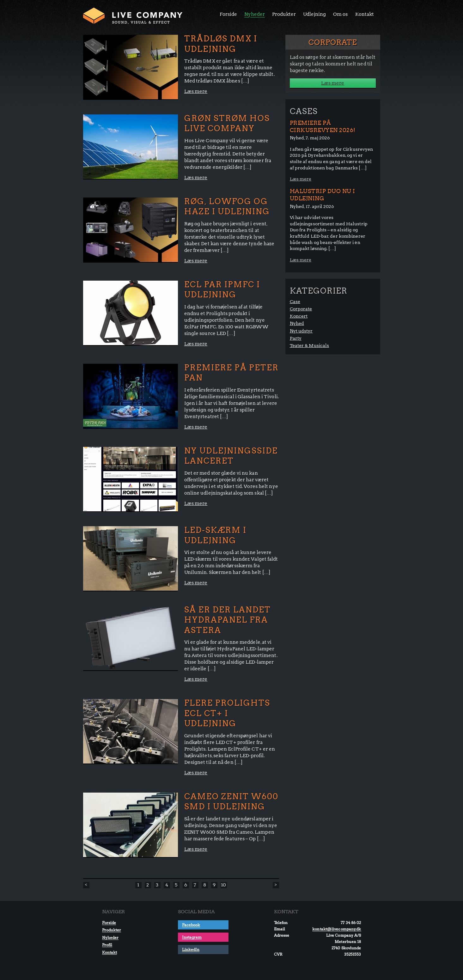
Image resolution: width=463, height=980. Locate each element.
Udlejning (314, 14)
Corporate (301, 309)
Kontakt (365, 14)
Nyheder (255, 14)
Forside (228, 14)
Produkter (284, 14)
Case (295, 301)
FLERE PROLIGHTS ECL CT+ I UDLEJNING (227, 713)
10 (223, 885)
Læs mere (196, 91)
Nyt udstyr (301, 331)
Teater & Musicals (310, 345)
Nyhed (297, 323)
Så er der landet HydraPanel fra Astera (228, 620)
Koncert (299, 316)
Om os (340, 14)
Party (296, 338)
